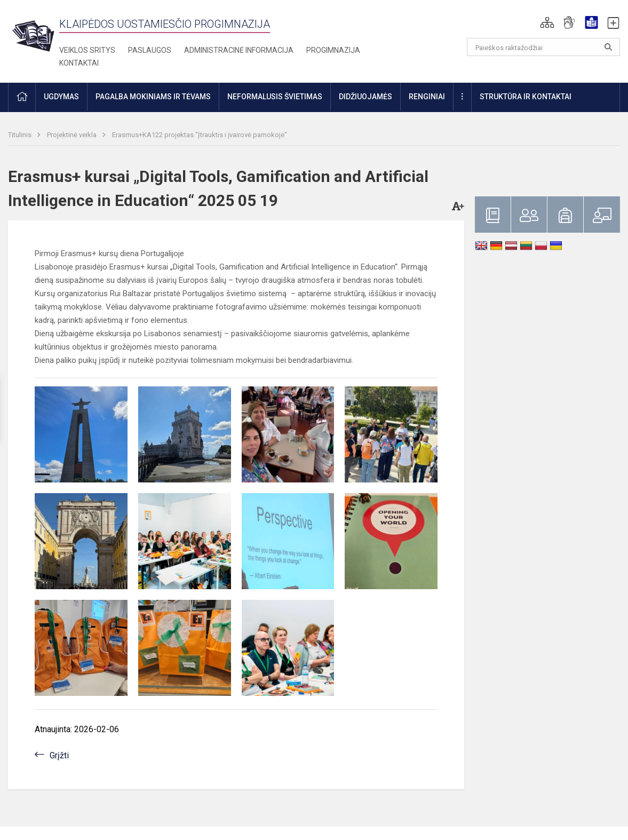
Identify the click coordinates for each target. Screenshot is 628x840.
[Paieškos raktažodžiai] (543, 47)
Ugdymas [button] (61, 97)
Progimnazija (333, 50)
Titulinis (21, 135)
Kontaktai (79, 63)
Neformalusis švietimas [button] (275, 97)
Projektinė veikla (73, 135)
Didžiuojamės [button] (365, 97)
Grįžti (59, 755)
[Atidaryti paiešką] (608, 47)
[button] (547, 22)
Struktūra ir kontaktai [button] (526, 97)
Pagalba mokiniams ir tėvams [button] (153, 97)
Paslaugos (150, 50)
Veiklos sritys (87, 50)
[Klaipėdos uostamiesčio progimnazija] (34, 35)
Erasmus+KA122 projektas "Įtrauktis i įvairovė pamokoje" (200, 135)
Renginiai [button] (427, 97)
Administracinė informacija (239, 50)
